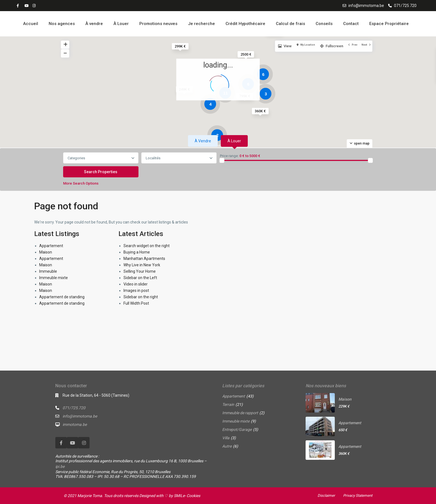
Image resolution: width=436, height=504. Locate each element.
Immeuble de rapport (240, 413)
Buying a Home (137, 252)
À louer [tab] (234, 141)
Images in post (136, 291)
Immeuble (48, 271)
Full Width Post (136, 303)
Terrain (228, 404)
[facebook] (19, 6)
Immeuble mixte (54, 278)
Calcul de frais (290, 24)
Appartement (51, 246)
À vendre (94, 24)
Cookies (193, 496)
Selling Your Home (140, 271)
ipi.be (60, 466)
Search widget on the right (147, 246)
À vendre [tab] (203, 141)
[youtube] (27, 6)
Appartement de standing (62, 297)
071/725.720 (405, 6)
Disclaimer (324, 495)
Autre (227, 446)
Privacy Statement (356, 495)
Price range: (229, 156)
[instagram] (35, 6)
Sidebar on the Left (140, 278)
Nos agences (62, 24)
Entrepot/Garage (237, 429)
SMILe (179, 496)
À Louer (121, 24)
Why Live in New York (142, 265)
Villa (226, 438)
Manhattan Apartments (144, 259)
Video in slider (136, 284)
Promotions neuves (158, 24)
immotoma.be (75, 424)
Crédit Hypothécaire (245, 24)
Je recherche (201, 24)
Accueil (31, 24)
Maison (46, 252)
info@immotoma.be (366, 6)
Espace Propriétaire (389, 24)
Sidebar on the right (141, 297)
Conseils (324, 24)
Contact (351, 24)
